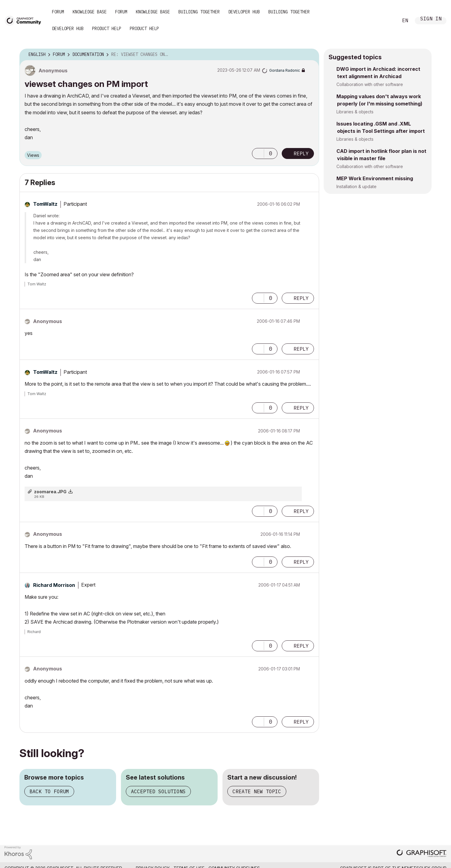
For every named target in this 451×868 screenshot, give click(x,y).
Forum (58, 12)
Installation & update (356, 186)
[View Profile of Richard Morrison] (54, 585)
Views (33, 155)
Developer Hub (244, 12)
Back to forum (49, 791)
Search (387, 21)
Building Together (199, 12)
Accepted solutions (158, 791)
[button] (258, 153)
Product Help (107, 29)
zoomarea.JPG (50, 492)
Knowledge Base (90, 12)
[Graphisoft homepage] (422, 854)
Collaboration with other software (370, 84)
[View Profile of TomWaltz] (45, 204)
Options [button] (311, 55)
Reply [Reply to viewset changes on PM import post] (301, 153)
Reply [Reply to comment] (301, 298)
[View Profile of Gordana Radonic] (285, 70)
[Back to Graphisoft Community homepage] (25, 20)
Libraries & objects (355, 112)
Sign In (431, 19)
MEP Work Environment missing (375, 178)
